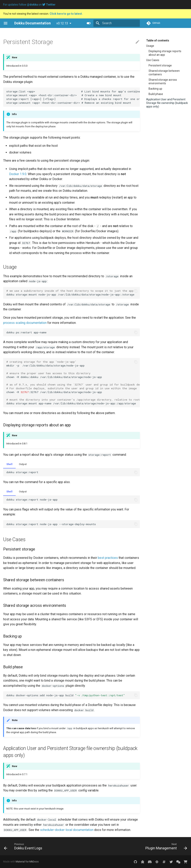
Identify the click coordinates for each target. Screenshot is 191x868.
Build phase (156, 94)
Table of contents (158, 40)
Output (23, 464)
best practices (108, 558)
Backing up (155, 89)
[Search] (117, 23)
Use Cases (153, 60)
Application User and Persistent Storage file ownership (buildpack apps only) (167, 103)
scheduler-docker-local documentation (67, 830)
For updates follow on (29, 5)
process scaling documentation (25, 323)
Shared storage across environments (163, 82)
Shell (9, 464)
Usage (150, 46)
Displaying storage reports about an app (165, 53)
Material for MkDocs (27, 862)
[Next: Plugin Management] (165, 846)
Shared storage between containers (164, 73)
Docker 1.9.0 (18, 174)
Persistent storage (160, 65)
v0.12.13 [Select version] (62, 23)
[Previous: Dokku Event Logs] (24, 846)
